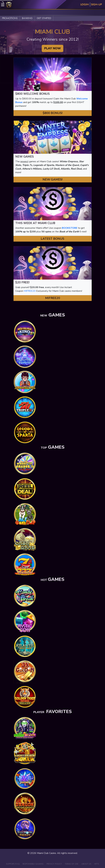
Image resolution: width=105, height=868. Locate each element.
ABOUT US (86, 864)
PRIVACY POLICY (54, 864)
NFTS (97, 864)
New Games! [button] (52, 179)
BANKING (27, 18)
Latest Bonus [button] (52, 239)
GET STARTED (44, 18)
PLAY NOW (52, 48)
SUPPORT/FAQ (13, 864)
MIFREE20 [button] (53, 298)
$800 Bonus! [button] (53, 113)
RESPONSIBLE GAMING (33, 864)
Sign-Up (96, 4)
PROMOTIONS (10, 18)
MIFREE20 (30, 291)
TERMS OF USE (72, 864)
